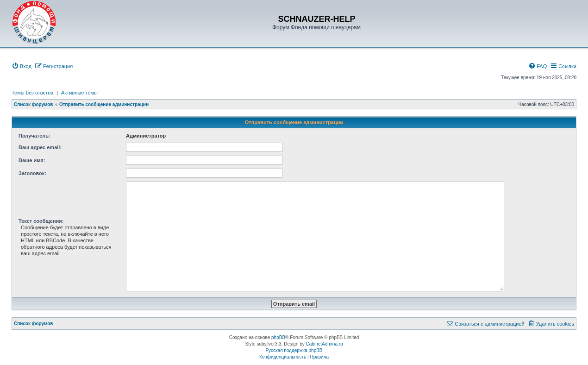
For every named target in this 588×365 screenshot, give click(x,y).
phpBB (278, 337)
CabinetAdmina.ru (325, 344)
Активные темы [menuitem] (79, 93)
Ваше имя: (32, 160)
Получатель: (34, 136)
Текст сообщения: (41, 221)
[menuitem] (22, 66)
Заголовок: (32, 173)
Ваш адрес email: (40, 147)
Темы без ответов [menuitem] (32, 93)
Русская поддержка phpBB (294, 350)
